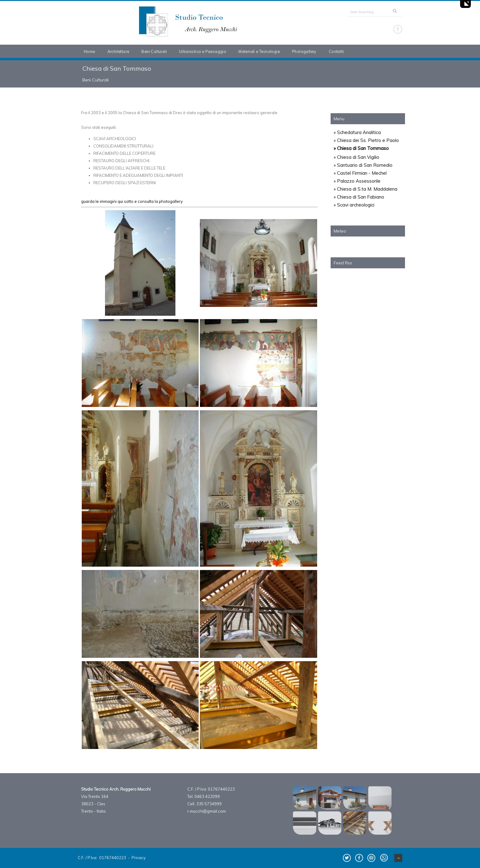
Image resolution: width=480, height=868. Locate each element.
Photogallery (304, 51)
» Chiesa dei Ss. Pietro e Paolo (366, 140)
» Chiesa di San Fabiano (359, 197)
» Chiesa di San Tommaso (361, 148)
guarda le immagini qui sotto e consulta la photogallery (132, 201)
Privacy (139, 858)
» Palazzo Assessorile (357, 181)
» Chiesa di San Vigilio (356, 157)
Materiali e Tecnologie (259, 51)
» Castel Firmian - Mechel (360, 173)
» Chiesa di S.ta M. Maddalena (366, 189)
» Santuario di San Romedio (363, 165)
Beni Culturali (154, 51)
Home (90, 51)
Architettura (118, 51)
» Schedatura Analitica (357, 132)
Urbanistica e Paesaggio (203, 51)
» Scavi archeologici (354, 205)
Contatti (336, 51)
